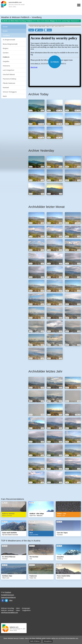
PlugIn (31, 30)
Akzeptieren (48, 641)
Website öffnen (55, 62)
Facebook (3, 600)
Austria (5, 31)
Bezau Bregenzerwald (10, 44)
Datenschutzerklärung (8, 597)
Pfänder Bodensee (9, 83)
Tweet (40, 30)
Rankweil (6, 88)
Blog (11, 600)
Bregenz (6, 48)
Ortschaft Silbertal (9, 74)
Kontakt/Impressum (8, 595)
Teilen (49, 30)
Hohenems (6, 66)
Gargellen (6, 61)
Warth (5, 96)
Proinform (8, 592)
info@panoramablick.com (10, 612)
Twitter (6, 600)
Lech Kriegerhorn (8, 70)
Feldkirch (6, 57)
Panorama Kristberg (9, 79)
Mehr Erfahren (35, 641)
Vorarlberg (6, 35)
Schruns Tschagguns (10, 92)
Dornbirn (6, 53)
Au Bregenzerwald (9, 40)
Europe (5, 27)
